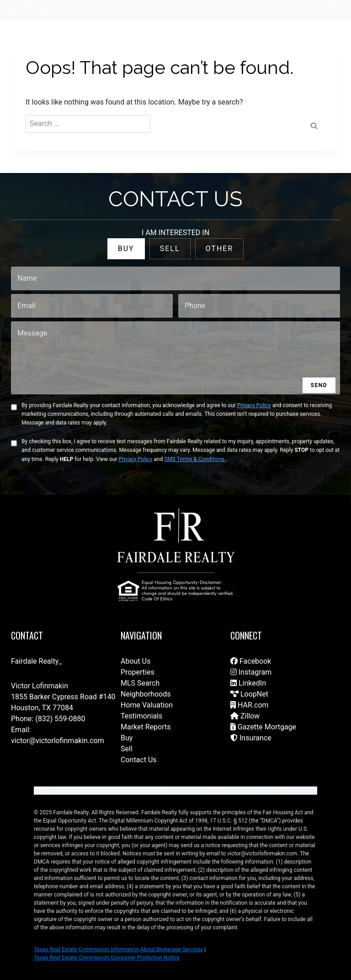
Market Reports (146, 727)
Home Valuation (147, 705)
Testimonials (141, 716)
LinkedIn (248, 683)
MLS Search (140, 683)
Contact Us (139, 760)
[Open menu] (332, 10)
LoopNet (249, 694)
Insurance (251, 738)
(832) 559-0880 (60, 719)
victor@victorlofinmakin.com (58, 741)
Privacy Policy (254, 405)
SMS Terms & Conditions (195, 459)
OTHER (220, 249)
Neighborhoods (146, 694)
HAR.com (250, 705)
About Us (136, 661)
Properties (138, 672)
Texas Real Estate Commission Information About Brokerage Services (118, 949)
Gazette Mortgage (263, 727)
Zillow (245, 716)
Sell (127, 749)
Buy (127, 738)
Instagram (251, 672)
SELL (170, 249)
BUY (126, 249)
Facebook (251, 661)
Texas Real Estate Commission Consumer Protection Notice (107, 958)
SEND (319, 385)
